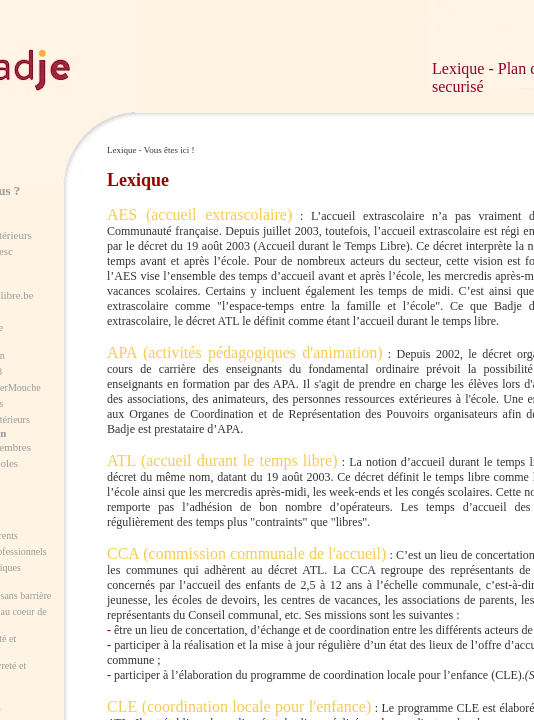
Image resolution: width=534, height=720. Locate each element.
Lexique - (465, 68)
